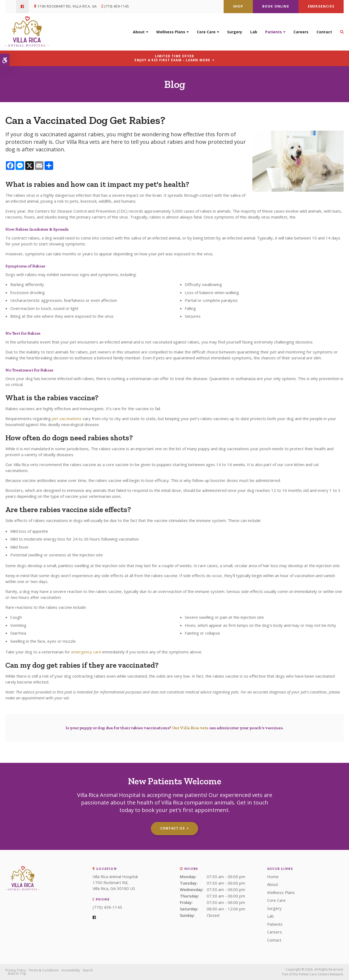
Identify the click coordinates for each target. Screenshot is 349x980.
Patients (274, 32)
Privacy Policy (16, 970)
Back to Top (17, 973)
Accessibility (71, 970)
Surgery (235, 32)
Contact (324, 32)
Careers (301, 32)
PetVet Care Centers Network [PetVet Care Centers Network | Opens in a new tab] (321, 974)
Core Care (206, 32)
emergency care (86, 652)
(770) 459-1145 (117, 7)
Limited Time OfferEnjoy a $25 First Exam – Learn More (172, 58)
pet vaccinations (67, 419)
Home (273, 877)
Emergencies (321, 6)
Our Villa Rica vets (190, 728)
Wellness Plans (171, 32)
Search (88, 970)
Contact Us (172, 828)
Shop (238, 6)
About (139, 32)
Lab (254, 32)
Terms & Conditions (44, 970)
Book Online (276, 6)
